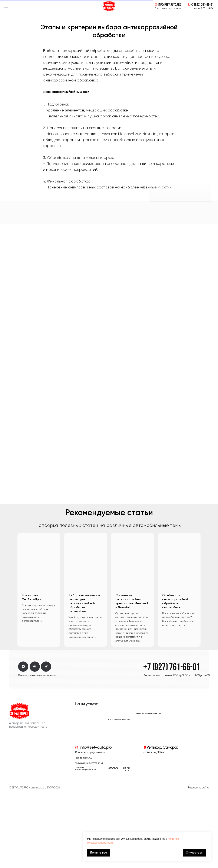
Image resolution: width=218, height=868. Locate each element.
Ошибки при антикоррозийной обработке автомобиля (175, 679)
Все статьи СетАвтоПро (31, 675)
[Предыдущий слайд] (12, 667)
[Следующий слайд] (206, 667)
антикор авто (38, 865)
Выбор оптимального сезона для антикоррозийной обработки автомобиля (84, 681)
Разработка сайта (198, 865)
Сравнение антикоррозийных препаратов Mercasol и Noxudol (132, 679)
